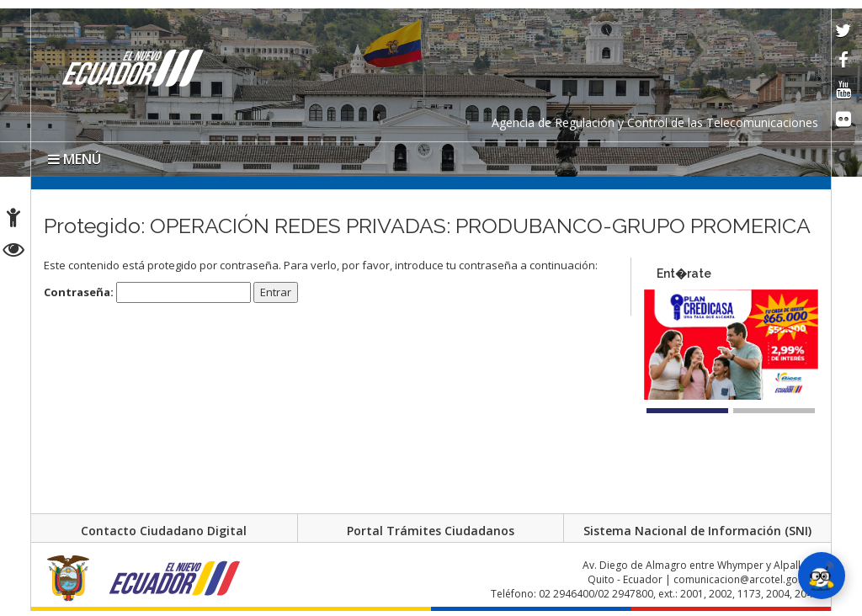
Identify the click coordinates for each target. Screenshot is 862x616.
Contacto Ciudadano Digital (164, 531)
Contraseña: (147, 292)
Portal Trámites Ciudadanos (431, 531)
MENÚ (74, 159)
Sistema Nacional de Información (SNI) (697, 531)
